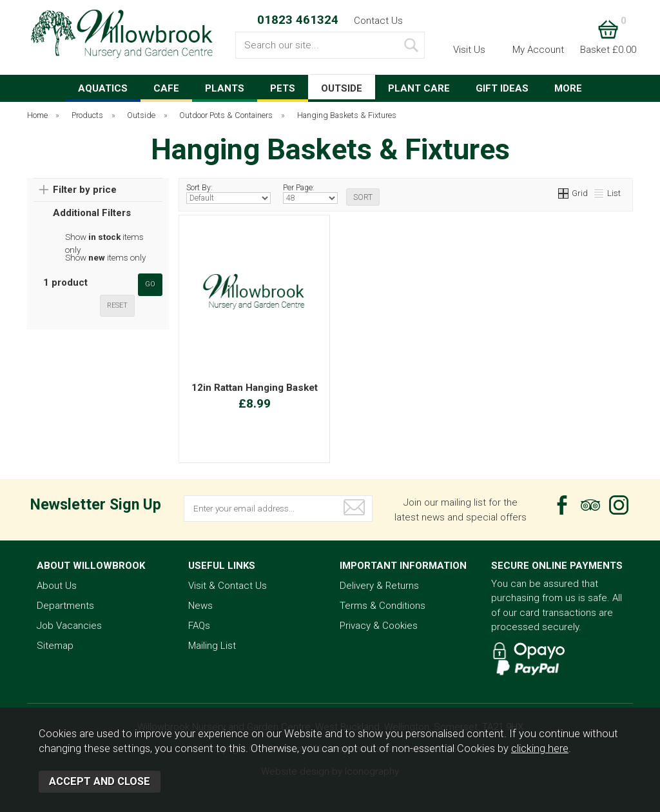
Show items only (104, 237)
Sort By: (228, 193)
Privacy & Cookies (379, 626)
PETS (283, 88)
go (150, 284)
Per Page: (310, 193)
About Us (57, 586)
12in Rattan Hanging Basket (255, 388)
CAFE (166, 88)
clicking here (540, 748)
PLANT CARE (419, 88)
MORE (568, 88)
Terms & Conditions (383, 606)
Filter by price (85, 190)
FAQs (199, 626)
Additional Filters (92, 213)
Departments (65, 606)
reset (117, 305)
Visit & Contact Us (228, 586)
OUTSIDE (342, 88)
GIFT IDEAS (502, 88)
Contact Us (378, 21)
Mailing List (212, 646)
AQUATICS (103, 88)
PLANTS (225, 88)
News (200, 606)
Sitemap (55, 646)
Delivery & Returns (379, 586)
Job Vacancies (69, 626)
